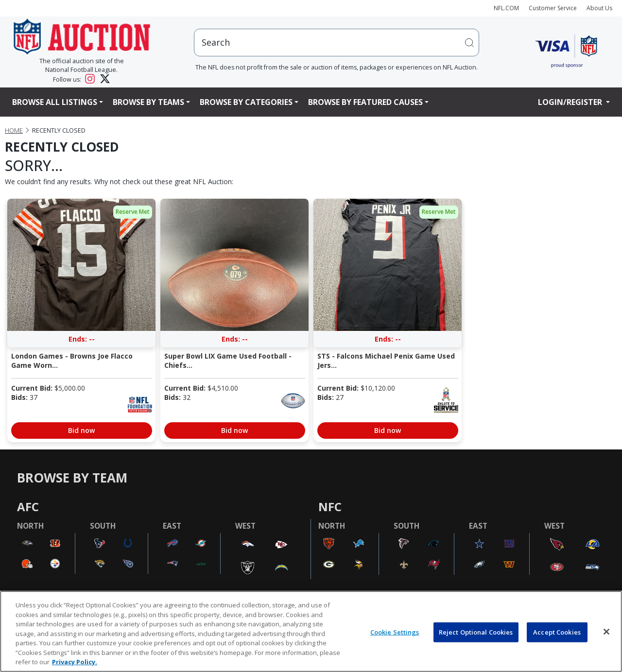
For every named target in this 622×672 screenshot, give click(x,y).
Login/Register (571, 102)
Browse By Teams (148, 102)
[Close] (606, 632)
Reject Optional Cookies (476, 632)
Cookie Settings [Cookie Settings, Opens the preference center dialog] (395, 632)
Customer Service (553, 8)
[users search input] (337, 43)
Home (14, 130)
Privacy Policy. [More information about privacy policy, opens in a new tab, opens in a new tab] (75, 662)
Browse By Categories (246, 102)
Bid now (81, 430)
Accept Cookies (557, 632)
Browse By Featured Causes (365, 102)
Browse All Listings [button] (55, 102)
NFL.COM (506, 8)
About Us (599, 8)
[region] (311, 631)
